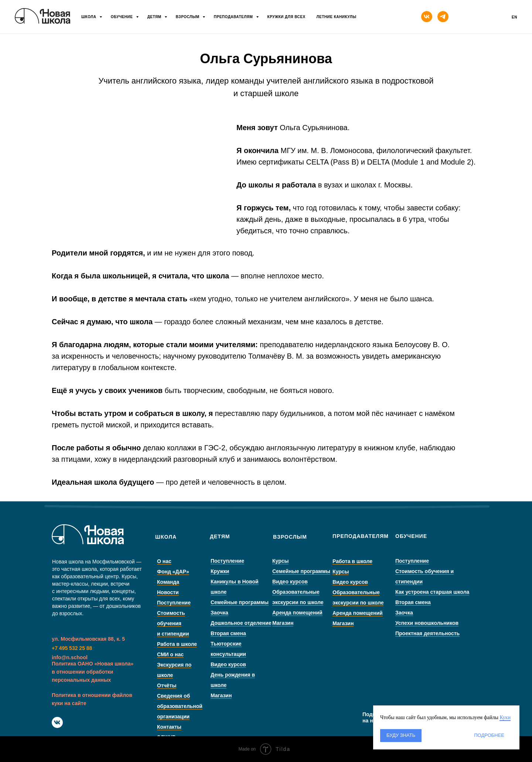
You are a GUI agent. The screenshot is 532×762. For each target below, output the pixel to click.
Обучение (122, 17)
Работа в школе (194, 644)
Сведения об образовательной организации (197, 706)
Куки (505, 717)
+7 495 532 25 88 (72, 648)
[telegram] (443, 17)
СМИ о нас (188, 654)
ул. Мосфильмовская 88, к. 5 (88, 639)
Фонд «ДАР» (190, 572)
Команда (185, 582)
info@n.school (70, 657)
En (514, 17)
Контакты (187, 727)
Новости (185, 592)
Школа (89, 17)
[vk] (427, 17)
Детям (155, 17)
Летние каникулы (337, 17)
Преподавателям (234, 17)
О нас (182, 561)
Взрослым (188, 17)
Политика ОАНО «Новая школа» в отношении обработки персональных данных (93, 672)
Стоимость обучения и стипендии (190, 623)
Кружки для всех (287, 17)
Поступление (191, 603)
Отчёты (184, 685)
